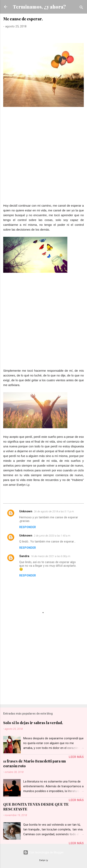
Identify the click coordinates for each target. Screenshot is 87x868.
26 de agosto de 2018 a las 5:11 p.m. (54, 511)
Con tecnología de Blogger (43, 852)
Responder (28, 527)
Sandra (24, 556)
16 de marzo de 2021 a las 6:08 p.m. (51, 556)
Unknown (26, 511)
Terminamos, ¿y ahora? (39, 7)
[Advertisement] (43, 160)
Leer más (76, 757)
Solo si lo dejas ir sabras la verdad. (33, 723)
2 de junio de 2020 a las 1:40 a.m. (52, 536)
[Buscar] (81, 8)
